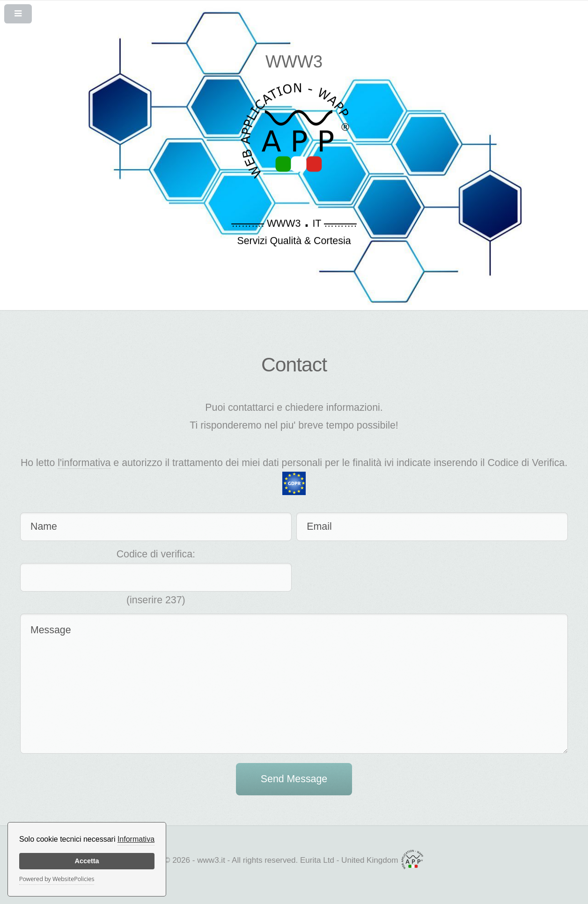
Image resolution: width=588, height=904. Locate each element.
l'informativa (84, 463)
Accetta (87, 861)
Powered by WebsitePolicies (57, 879)
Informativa (136, 839)
